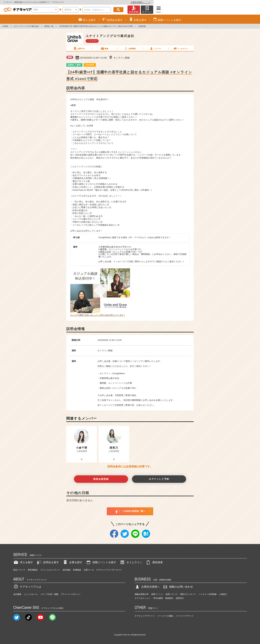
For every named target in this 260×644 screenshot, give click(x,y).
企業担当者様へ (247, 2)
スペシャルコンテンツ (50, 570)
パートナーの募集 (165, 616)
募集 (104, 48)
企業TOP (79, 48)
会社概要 (17, 594)
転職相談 (77, 570)
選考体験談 (33, 570)
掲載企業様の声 (142, 594)
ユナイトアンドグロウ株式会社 (26, 26)
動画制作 (169, 598)
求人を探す (23, 562)
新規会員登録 (101, 479)
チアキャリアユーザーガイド (109, 570)
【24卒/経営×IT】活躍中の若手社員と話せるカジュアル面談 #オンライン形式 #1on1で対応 (96, 26)
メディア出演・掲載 (49, 594)
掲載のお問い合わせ (178, 587)
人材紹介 (223, 594)
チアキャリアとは (27, 587)
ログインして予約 (159, 479)
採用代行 (180, 598)
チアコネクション (143, 598)
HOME (5, 26)
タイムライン (131, 562)
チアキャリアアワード (145, 616)
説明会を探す (48, 562)
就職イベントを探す (101, 562)
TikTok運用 (158, 598)
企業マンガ (89, 570)
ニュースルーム (31, 594)
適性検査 (154, 562)
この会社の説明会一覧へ (130, 511)
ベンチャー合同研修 (208, 594)
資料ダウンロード (188, 594)
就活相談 (67, 570)
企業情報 (130, 48)
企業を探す (72, 562)
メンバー (155, 48)
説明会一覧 (49, 26)
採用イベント (157, 594)
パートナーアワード (185, 616)
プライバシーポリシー (71, 594)
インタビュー (181, 48)
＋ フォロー (92, 41)
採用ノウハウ (172, 594)
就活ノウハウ (19, 570)
